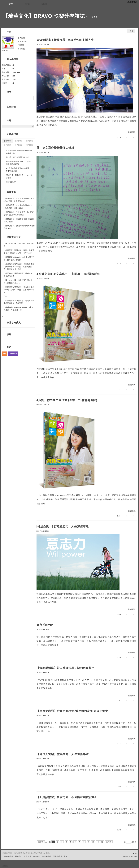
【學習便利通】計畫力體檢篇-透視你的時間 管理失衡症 (72, 711)
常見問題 (28, 856)
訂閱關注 (21, 45)
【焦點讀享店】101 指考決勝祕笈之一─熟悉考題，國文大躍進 (19, 207)
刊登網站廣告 (8, 856)
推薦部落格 (22, 41)
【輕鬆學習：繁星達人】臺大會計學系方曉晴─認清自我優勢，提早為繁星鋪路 (19, 290)
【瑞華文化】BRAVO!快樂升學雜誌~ (45, 16)
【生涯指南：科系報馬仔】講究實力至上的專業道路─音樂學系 (19, 302)
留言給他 (21, 49)
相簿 (27, 4)
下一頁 (100, 842)
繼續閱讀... (132, 132)
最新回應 (18, 141)
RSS (4, 354)
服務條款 (37, 856)
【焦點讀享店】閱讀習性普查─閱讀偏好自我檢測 (19, 220)
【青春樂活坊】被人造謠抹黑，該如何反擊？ (66, 668)
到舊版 (94, 17)
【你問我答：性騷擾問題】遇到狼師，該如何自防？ (19, 275)
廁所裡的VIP (45, 625)
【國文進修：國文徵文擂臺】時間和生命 (19, 245)
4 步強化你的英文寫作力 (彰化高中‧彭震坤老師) (68, 274)
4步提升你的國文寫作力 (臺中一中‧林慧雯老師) (67, 400)
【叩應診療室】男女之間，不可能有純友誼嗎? (66, 797)
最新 (132, 31)
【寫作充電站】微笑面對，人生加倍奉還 (63, 754)
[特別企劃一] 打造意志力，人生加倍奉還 (63, 526)
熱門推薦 (29, 145)
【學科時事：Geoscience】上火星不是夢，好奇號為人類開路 (19, 258)
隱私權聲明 (57, 856)
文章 (11, 4)
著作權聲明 (47, 856)
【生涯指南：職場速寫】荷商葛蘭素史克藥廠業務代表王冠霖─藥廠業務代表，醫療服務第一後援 (19, 267)
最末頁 (109, 842)
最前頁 (41, 842)
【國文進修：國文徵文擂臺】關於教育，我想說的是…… (18, 282)
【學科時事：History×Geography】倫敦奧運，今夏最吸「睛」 (19, 309)
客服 (65, 856)
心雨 (5, 296)
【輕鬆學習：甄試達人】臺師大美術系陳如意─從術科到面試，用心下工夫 (19, 252)
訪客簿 (44, 4)
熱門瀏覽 (7, 145)
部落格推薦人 (14, 323)
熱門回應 (18, 145)
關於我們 (19, 856)
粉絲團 (5, 866)
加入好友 (21, 38)
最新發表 (7, 141)
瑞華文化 (5, 50)
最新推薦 (29, 141)
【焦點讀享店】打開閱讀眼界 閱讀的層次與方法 (19, 227)
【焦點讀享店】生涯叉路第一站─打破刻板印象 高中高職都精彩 (19, 213)
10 (93, 842)
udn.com (134, 856)
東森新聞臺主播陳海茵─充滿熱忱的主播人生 (65, 40)
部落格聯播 (13, 354)
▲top (135, 853)
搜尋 (31, 98)
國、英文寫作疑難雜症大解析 (55, 148)
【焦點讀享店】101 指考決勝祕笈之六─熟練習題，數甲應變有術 (19, 200)
